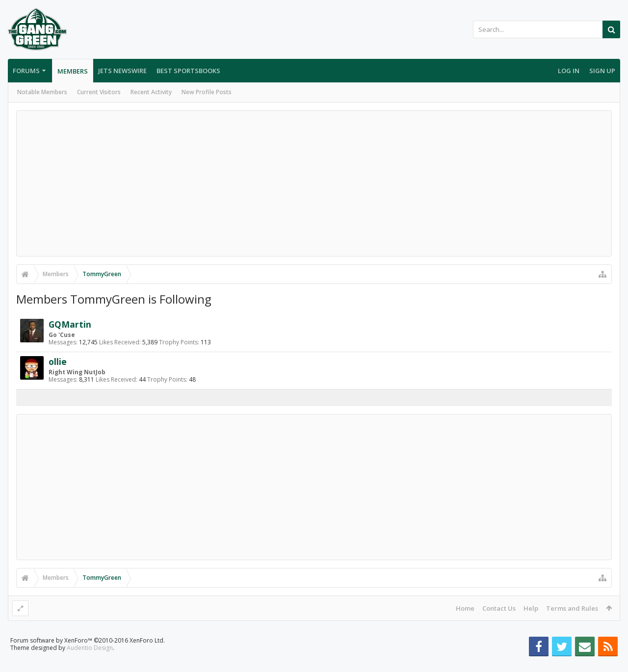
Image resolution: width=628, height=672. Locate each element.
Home (465, 608)
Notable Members (42, 92)
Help (531, 608)
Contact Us (499, 608)
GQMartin (70, 324)
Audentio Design (90, 663)
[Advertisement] (314, 183)
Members (73, 71)
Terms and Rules (572, 608)
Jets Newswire (122, 71)
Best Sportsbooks (188, 71)
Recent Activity (151, 92)
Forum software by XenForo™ (88, 656)
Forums (26, 71)
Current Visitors (99, 92)
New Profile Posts (207, 92)
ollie (58, 362)
